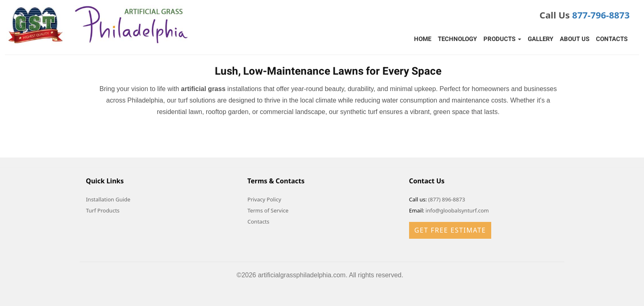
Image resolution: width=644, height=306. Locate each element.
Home (423, 39)
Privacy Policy (264, 199)
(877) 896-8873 (447, 199)
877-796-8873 (601, 15)
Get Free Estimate (450, 230)
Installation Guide (108, 199)
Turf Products (103, 210)
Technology (457, 39)
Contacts (612, 39)
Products (502, 39)
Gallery (540, 39)
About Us (575, 39)
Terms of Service (268, 210)
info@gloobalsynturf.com (457, 210)
